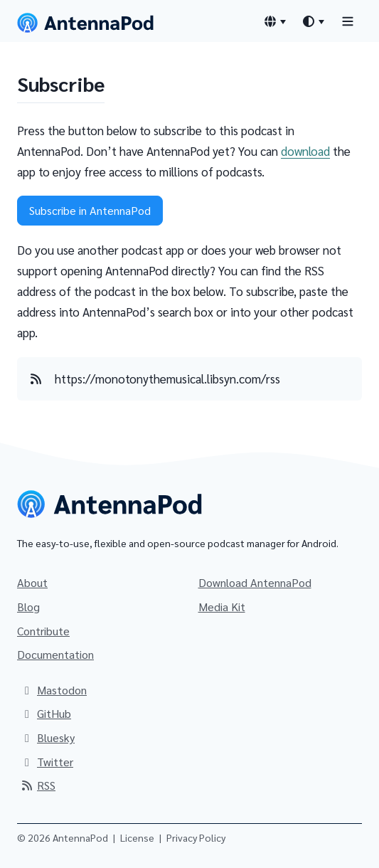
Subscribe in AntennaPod (90, 210)
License (137, 837)
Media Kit (222, 607)
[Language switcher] (274, 21)
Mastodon (53, 690)
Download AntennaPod (255, 582)
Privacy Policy (196, 837)
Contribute (43, 631)
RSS (38, 785)
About (32, 582)
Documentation (55, 654)
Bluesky (47, 737)
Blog (28, 607)
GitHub (46, 713)
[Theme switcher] (313, 21)
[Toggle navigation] (348, 21)
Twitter (47, 762)
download (305, 151)
